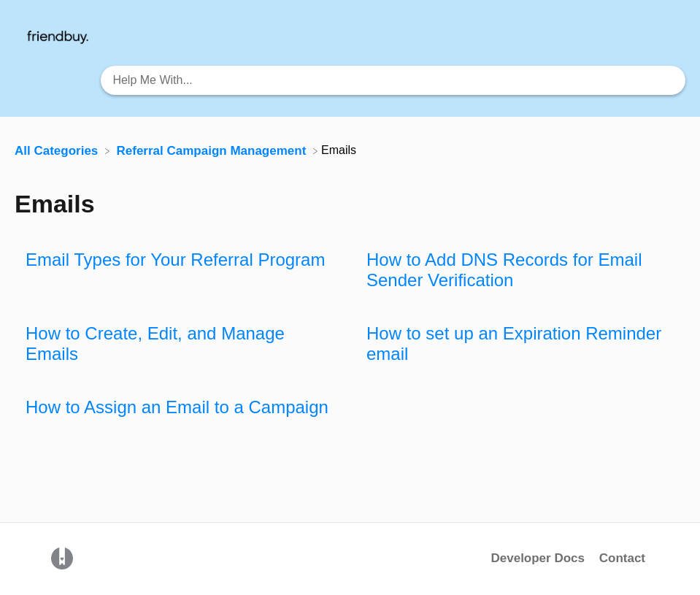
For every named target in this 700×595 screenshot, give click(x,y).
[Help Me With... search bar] (393, 80)
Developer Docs (539, 558)
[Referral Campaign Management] (214, 150)
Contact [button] (622, 558)
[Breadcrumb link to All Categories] (58, 150)
